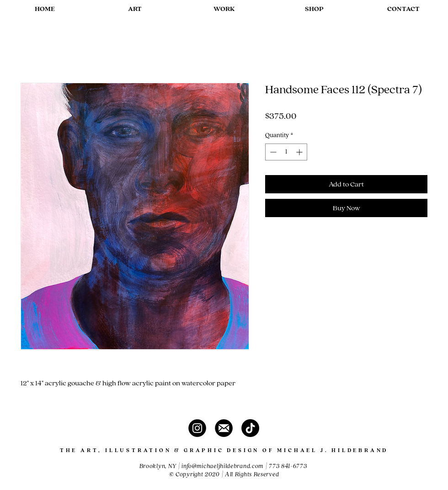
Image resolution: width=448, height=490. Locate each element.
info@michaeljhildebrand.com (223, 466)
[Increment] (300, 152)
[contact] (224, 428)
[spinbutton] (286, 152)
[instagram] (197, 428)
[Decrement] (272, 152)
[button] (134, 9)
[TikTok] (250, 428)
